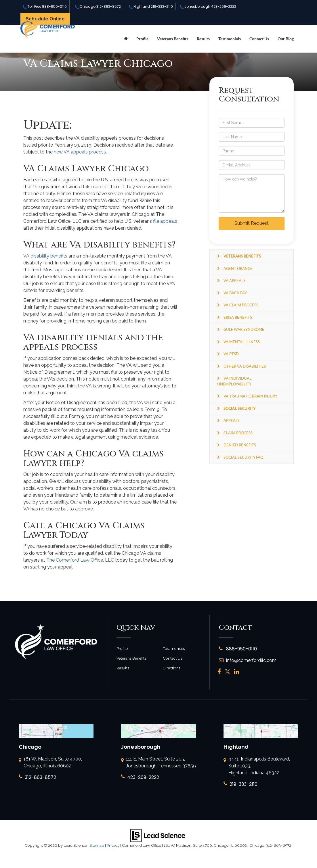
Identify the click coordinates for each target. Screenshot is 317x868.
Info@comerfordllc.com (248, 660)
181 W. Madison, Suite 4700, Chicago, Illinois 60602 (50, 763)
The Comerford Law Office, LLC (80, 560)
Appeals (232, 420)
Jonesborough (208, 6)
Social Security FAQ (243, 457)
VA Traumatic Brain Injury (250, 396)
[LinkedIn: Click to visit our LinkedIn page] (236, 672)
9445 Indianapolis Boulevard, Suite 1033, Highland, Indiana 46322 (257, 766)
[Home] (126, 39)
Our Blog (286, 39)
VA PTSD (231, 354)
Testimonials (230, 39)
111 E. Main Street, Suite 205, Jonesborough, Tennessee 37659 (158, 763)
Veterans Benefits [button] (173, 39)
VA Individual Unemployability (234, 381)
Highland (151, 6)
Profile (142, 39)
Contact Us (259, 39)
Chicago (98, 6)
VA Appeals (234, 281)
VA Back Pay (235, 293)
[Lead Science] (158, 835)
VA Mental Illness (242, 342)
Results (203, 39)
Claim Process (238, 433)
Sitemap (97, 845)
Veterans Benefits (131, 658)
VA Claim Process (241, 305)
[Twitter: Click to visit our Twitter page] (228, 672)
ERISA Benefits (238, 317)
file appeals (165, 221)
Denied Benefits (240, 445)
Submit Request (252, 223)
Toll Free (45, 6)
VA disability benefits (45, 256)
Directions (172, 668)
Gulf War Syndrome (244, 329)
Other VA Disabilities (245, 366)
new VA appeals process (80, 152)
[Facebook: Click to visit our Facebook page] (219, 672)
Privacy (113, 845)
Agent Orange (238, 268)
